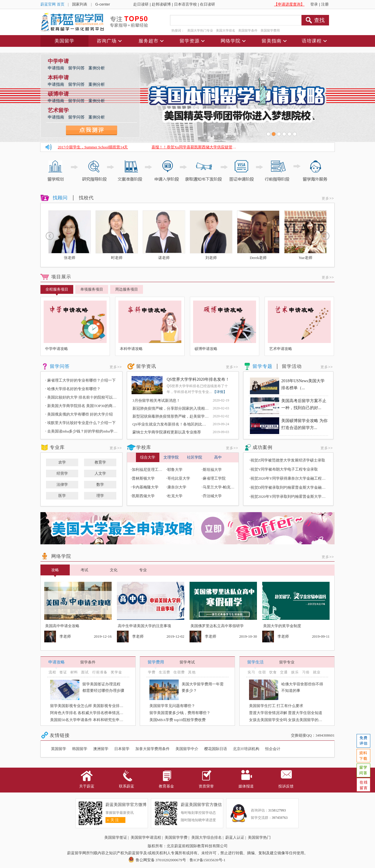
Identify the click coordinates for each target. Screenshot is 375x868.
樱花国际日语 (216, 749)
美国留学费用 (270, 30)
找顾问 (60, 198)
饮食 (273, 672)
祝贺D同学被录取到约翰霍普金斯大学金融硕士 (290, 487)
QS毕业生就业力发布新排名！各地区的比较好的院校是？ (181, 424)
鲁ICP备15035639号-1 (207, 860)
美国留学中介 (187, 749)
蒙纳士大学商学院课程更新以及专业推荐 (167, 432)
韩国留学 (80, 749)
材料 (74, 672)
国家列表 (80, 4)
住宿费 (179, 672)
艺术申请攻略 (281, 349)
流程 (52, 672)
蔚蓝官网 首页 (52, 4)
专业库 (57, 447)
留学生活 (255, 662)
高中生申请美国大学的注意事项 (144, 626)
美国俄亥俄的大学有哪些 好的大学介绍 (79, 414)
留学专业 (287, 662)
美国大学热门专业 (200, 30)
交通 (284, 672)
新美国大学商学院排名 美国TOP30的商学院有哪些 (88, 406)
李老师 (65, 636)
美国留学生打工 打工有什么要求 (276, 706)
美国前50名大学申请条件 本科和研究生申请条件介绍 (94, 720)
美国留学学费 (176, 837)
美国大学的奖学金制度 (282, 626)
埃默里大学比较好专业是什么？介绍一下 (80, 423)
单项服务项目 (92, 289)
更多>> (328, 198)
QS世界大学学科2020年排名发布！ (198, 379)
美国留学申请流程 (146, 837)
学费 (152, 672)
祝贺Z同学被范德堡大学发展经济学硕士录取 (288, 460)
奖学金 (116, 672)
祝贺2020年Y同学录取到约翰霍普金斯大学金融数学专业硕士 (301, 496)
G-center (103, 4)
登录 (314, 4)
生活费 (165, 672)
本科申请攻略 (131, 349)
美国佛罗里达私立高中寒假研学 (217, 626)
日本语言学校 (185, 4)
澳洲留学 (101, 749)
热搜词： (178, 30)
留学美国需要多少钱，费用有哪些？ (180, 713)
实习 (251, 672)
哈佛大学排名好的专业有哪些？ (73, 389)
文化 (114, 570)
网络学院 (61, 556)
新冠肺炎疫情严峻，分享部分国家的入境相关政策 (174, 408)
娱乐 (295, 672)
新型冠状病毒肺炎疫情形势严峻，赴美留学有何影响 (176, 416)
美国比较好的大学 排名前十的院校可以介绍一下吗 (88, 397)
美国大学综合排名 (207, 837)
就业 (317, 672)
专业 (143, 570)
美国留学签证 (116, 837)
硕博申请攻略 (206, 349)
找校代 (86, 198)
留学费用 (156, 662)
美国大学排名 (226, 30)
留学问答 (77, 68)
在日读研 (207, 4)
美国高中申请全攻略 (62, 626)
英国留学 (59, 749)
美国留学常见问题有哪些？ (172, 706)
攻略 (55, 572)
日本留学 (122, 749)
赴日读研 (141, 4)
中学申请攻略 (57, 349)
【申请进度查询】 (289, 4)
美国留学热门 (259, 837)
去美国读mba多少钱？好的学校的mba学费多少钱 (87, 431)
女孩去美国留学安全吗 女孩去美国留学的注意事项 (291, 720)
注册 (325, 4)
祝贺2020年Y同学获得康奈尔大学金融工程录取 (290, 478)
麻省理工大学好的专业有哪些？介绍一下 (80, 380)
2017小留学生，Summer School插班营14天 (93, 147)
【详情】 (220, 392)
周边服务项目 (127, 289)
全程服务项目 (57, 290)
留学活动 (292, 366)
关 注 (112, 820)
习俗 (306, 672)
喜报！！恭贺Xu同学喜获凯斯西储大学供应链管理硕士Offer (202, 147)
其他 (192, 672)
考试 (84, 570)
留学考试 (187, 662)
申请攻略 (57, 662)
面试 (85, 672)
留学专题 (262, 366)
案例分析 (97, 68)
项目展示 (61, 277)
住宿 (262, 672)
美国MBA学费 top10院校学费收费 (178, 720)
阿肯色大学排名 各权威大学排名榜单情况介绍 (89, 713)
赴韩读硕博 (161, 4)
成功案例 (262, 447)
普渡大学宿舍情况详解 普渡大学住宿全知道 (286, 713)
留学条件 (88, 662)
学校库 (144, 447)
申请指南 (57, 68)
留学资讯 (146, 366)
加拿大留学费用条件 (152, 749)
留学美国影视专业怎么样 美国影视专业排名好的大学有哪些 (100, 706)
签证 (63, 672)
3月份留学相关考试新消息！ (156, 400)
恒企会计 (273, 749)
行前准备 (100, 672)
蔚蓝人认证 (235, 837)
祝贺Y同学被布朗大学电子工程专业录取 (284, 469)
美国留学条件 (248, 30)
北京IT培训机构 (246, 749)
